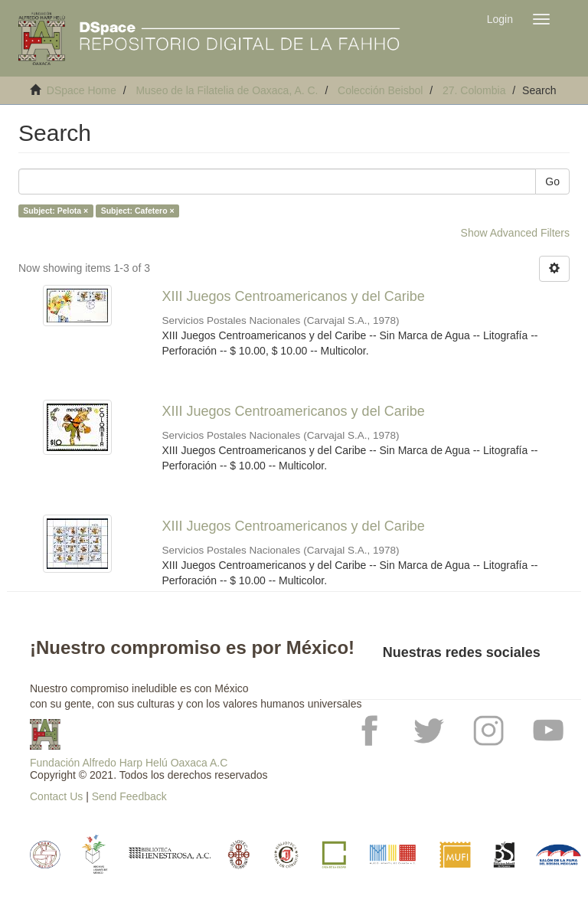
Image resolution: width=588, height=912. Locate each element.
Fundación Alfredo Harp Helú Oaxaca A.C (129, 763)
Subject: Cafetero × (138, 211)
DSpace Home (82, 90)
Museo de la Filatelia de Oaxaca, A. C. (227, 90)
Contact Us (56, 796)
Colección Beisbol (380, 90)
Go (552, 181)
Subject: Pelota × (56, 211)
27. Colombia (474, 90)
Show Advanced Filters (515, 233)
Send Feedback (129, 796)
